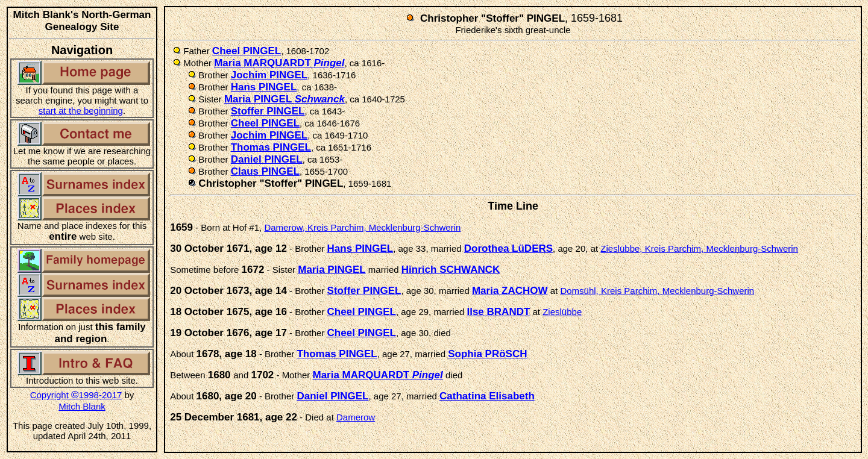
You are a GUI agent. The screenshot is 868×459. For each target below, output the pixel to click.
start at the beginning (81, 111)
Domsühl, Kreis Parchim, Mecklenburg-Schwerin (657, 291)
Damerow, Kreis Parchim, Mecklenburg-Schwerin (362, 227)
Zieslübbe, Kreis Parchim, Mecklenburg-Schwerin (699, 248)
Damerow (356, 417)
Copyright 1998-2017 (76, 395)
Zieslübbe (562, 312)
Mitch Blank (82, 406)
